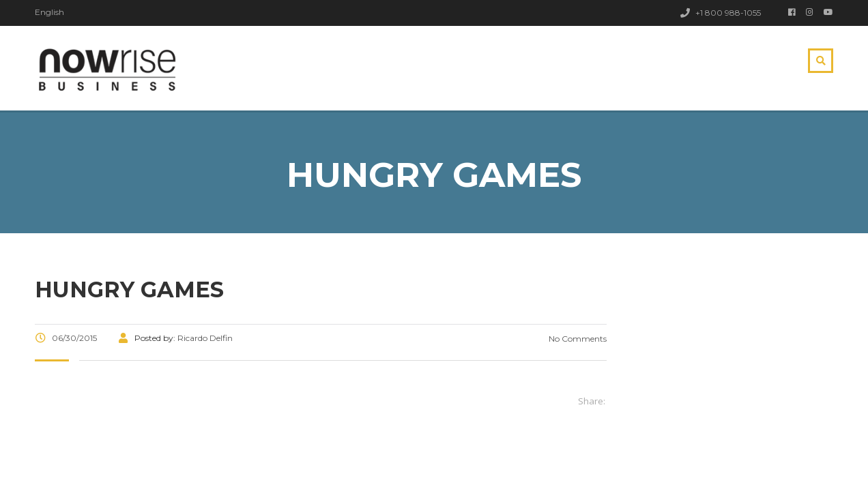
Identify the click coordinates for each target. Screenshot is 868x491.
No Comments (577, 339)
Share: (592, 401)
